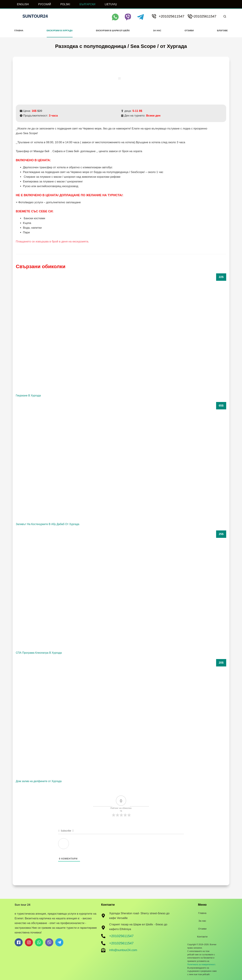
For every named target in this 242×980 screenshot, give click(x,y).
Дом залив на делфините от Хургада (39, 781)
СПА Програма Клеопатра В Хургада (39, 653)
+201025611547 (171, 16)
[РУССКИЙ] (42, 4)
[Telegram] (140, 17)
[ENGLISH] (21, 4)
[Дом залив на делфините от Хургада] (121, 718)
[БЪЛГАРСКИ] (85, 4)
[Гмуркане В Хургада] (121, 333)
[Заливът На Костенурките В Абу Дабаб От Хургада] (121, 461)
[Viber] (128, 17)
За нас (157, 31)
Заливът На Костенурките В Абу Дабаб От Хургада (48, 524)
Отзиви (189, 31)
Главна (19, 31)
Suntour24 (35, 16)
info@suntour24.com (123, 950)
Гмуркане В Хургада (28, 396)
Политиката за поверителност (201, 965)
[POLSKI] (63, 4)
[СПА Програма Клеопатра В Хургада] (121, 590)
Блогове (222, 31)
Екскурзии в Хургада (60, 31)
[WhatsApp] (115, 17)
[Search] (225, 16)
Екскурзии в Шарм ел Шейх (113, 31)
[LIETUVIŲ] (109, 4)
